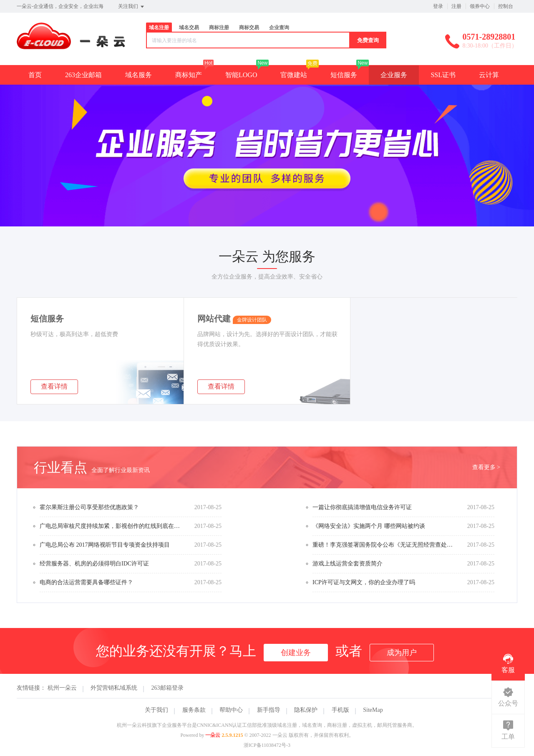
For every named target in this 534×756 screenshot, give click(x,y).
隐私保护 (306, 710)
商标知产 (189, 75)
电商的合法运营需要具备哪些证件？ (86, 582)
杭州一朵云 (62, 688)
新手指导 (269, 710)
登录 (438, 6)
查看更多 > (486, 467)
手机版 (340, 710)
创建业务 (296, 653)
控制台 (506, 6)
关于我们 (156, 710)
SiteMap (373, 710)
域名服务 (139, 75)
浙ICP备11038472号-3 (267, 745)
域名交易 (189, 28)
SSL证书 (443, 75)
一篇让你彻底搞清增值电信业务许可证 (362, 507)
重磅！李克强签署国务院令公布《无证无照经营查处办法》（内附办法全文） (383, 545)
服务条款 (194, 710)
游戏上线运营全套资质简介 (348, 564)
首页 (35, 75)
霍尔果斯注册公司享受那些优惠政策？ (89, 507)
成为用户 (402, 653)
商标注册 (219, 28)
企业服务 (394, 75)
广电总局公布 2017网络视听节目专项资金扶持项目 (105, 545)
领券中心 (480, 6)
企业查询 (279, 28)
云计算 (489, 75)
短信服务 (344, 75)
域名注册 (159, 28)
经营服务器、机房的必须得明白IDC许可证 (94, 564)
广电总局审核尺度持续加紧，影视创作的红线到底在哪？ (111, 526)
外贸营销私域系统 (114, 688)
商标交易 (249, 28)
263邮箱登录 (168, 688)
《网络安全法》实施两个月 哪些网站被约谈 (369, 526)
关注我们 (132, 7)
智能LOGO (241, 75)
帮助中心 (231, 710)
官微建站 (294, 75)
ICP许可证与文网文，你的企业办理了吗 (364, 582)
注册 (456, 6)
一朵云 (213, 735)
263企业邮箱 (83, 75)
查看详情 (54, 386)
